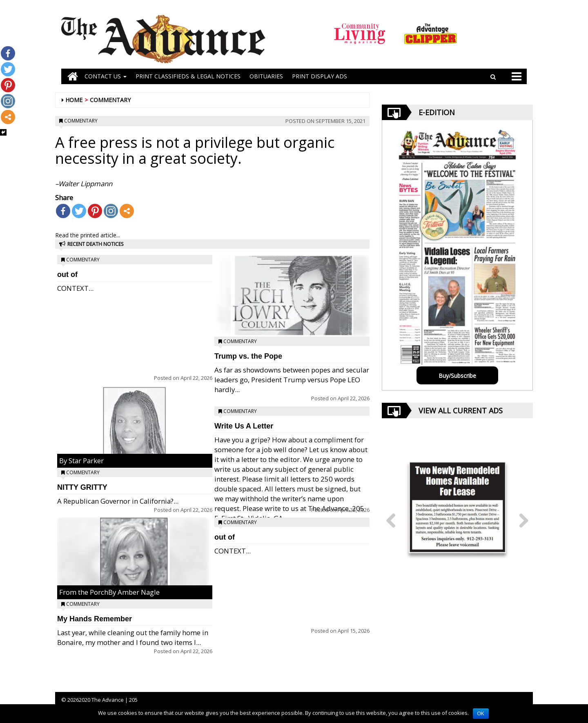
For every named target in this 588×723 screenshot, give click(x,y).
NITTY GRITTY (82, 487)
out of (67, 274)
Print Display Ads (320, 76)
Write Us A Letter (244, 426)
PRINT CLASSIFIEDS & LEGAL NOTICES (188, 76)
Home (74, 100)
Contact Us (106, 76)
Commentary (110, 100)
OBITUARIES (266, 76)
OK (481, 714)
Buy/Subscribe (457, 376)
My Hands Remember (95, 619)
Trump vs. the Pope (248, 356)
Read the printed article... (88, 235)
